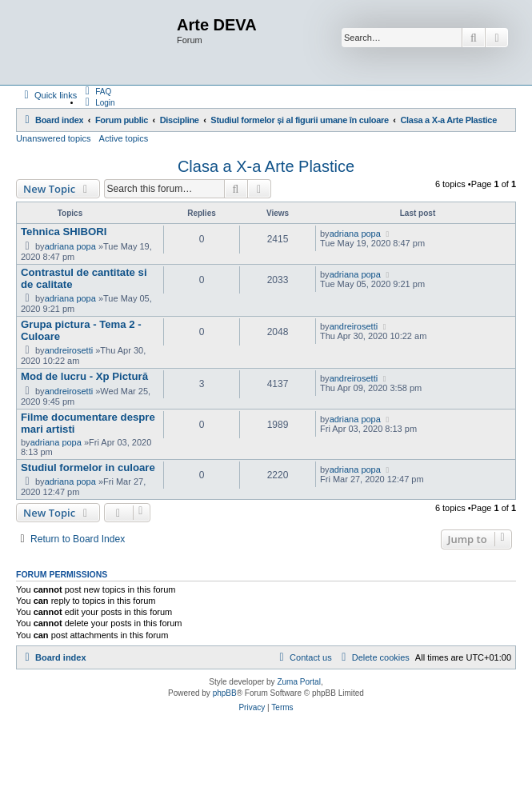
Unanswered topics (54, 138)
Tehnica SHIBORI (64, 232)
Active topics (124, 138)
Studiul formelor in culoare (88, 467)
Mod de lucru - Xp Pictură (84, 376)
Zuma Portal (298, 682)
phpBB (225, 693)
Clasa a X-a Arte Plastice (266, 166)
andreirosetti (69, 350)
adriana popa (70, 246)
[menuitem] (96, 91)
